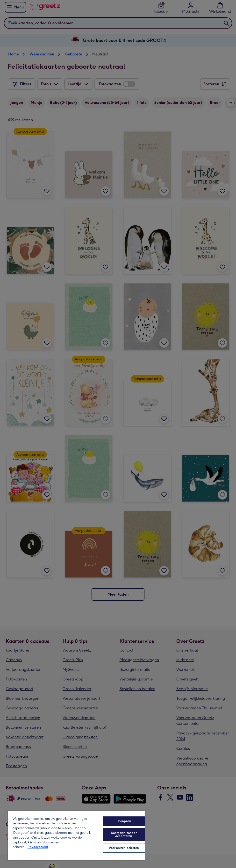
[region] (76, 836)
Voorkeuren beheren (124, 848)
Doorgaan (124, 821)
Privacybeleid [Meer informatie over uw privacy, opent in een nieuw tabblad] (38, 847)
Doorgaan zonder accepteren (124, 834)
